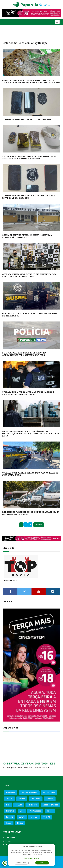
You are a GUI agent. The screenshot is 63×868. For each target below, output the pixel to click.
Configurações (21, 863)
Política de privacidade (32, 858)
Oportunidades (35, 811)
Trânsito (9, 799)
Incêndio (10, 817)
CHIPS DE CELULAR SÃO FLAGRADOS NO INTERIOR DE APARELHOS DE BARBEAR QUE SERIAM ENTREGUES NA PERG (31, 81)
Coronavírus (36, 799)
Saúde (9, 823)
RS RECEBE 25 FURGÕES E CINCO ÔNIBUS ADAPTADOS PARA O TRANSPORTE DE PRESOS (31, 513)
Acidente (50, 799)
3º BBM (19, 805)
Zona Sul (34, 817)
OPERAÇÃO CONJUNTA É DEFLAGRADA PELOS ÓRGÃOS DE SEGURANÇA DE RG (30, 474)
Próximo (38, 525)
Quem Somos (10, 838)
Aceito (42, 863)
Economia (10, 811)
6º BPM (47, 817)
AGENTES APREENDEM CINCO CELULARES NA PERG (27, 120)
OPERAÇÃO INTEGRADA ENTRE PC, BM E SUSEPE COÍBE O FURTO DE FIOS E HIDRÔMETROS (29, 275)
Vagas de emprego (51, 805)
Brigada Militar (49, 793)
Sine (22, 811)
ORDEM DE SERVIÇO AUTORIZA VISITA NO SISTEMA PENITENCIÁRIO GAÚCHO (27, 236)
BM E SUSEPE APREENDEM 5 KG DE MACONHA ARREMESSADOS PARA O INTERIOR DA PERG (24, 354)
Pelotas (22, 799)
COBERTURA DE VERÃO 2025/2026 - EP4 (29, 763)
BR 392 (20, 823)
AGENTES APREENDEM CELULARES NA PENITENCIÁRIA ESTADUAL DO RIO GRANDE (29, 197)
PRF (8, 805)
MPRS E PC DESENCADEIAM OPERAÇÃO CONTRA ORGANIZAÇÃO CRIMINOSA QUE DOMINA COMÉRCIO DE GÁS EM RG (31, 433)
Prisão (50, 811)
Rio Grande (11, 793)
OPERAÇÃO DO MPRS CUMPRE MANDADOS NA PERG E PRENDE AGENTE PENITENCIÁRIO (28, 393)
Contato (8, 841)
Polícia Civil (32, 805)
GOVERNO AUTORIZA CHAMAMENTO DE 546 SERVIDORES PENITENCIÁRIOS (30, 315)
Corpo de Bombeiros (29, 793)
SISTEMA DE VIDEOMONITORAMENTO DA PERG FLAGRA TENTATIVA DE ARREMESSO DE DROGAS (29, 158)
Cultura (22, 817)
